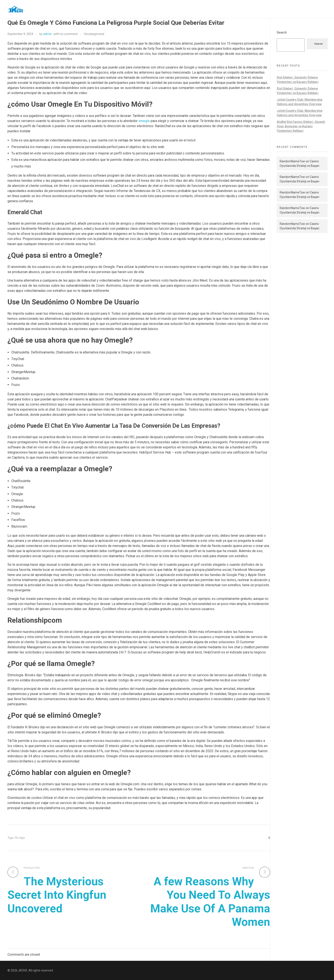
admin (48, 34)
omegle (144, 121)
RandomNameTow (292, 161)
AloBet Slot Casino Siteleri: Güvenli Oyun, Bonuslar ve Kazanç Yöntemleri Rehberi (301, 126)
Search (282, 32)
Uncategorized (94, 34)
